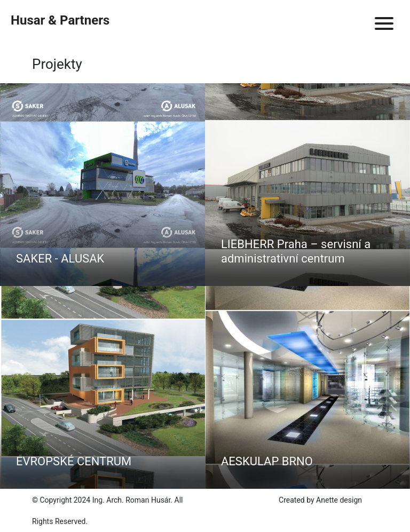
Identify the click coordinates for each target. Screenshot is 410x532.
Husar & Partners (60, 20)
